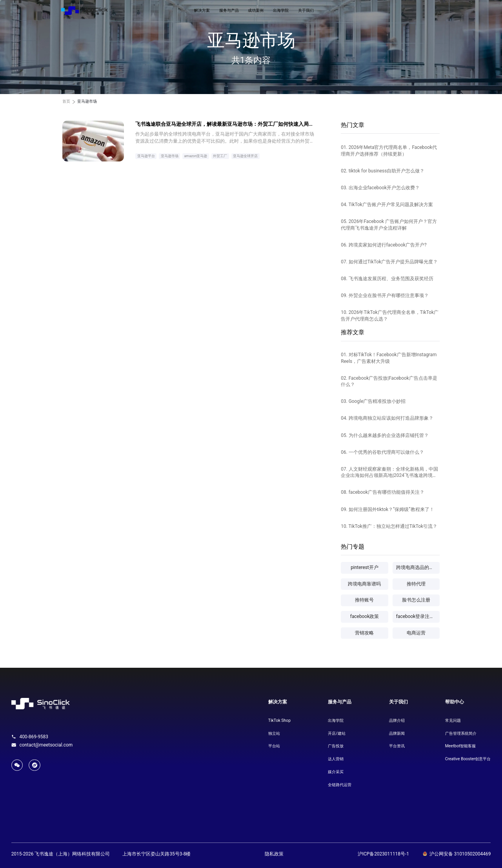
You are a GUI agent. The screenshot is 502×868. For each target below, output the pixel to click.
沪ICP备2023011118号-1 (383, 854)
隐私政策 (274, 854)
